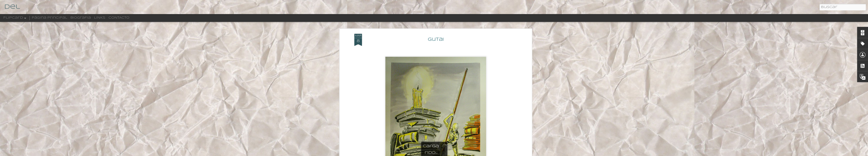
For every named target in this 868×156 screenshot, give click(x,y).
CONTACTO (119, 18)
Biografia (81, 18)
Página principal (49, 18)
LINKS (100, 18)
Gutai (436, 40)
